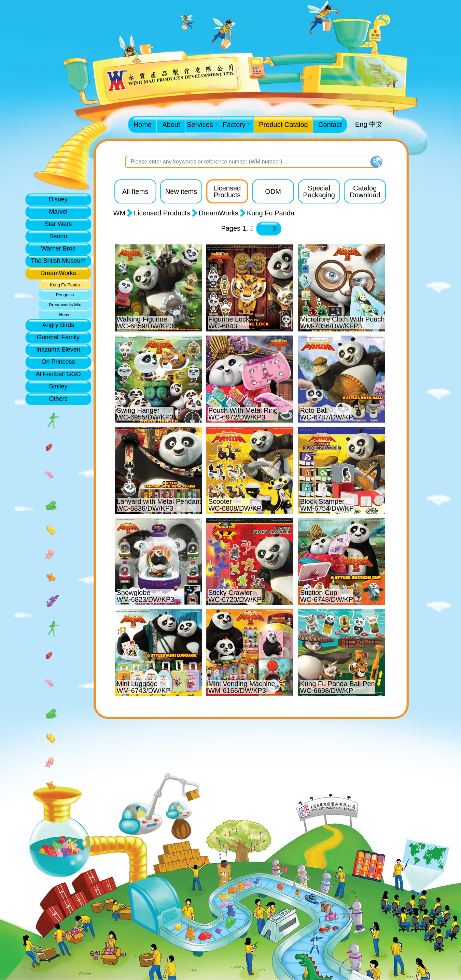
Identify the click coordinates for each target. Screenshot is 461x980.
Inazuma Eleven (58, 350)
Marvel (58, 212)
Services (203, 125)
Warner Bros (58, 248)
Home (143, 125)
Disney (58, 199)
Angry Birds (58, 325)
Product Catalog (283, 125)
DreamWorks (58, 273)
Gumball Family (58, 337)
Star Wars (58, 224)
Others (58, 399)
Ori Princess (58, 362)
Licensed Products (162, 213)
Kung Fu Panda (65, 285)
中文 (376, 124)
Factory (237, 125)
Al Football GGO (58, 374)
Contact (330, 125)
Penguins (65, 295)
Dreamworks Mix (65, 305)
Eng (361, 124)
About (171, 125)
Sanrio (58, 236)
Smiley (58, 386)
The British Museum (58, 261)
